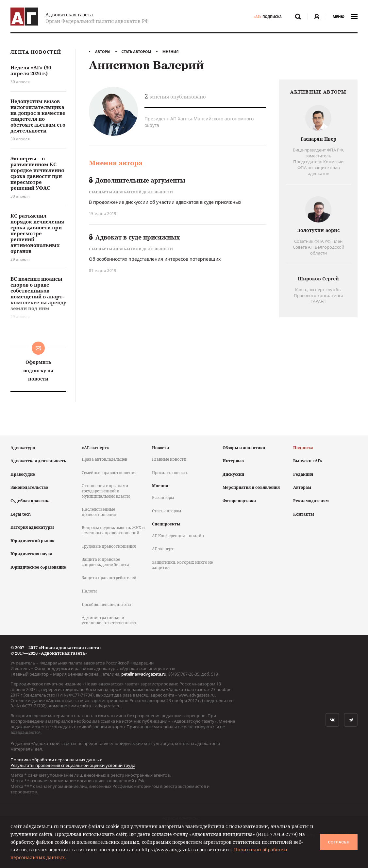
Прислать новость (170, 473)
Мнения (171, 52)
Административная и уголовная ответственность (109, 620)
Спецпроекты (166, 524)
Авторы (103, 52)
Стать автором (136, 52)
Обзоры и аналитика (244, 448)
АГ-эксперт (163, 549)
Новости (160, 448)
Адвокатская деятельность (38, 461)
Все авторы (163, 497)
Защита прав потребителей (109, 578)
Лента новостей (36, 52)
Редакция (303, 474)
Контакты (304, 514)
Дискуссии (233, 474)
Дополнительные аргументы (137, 180)
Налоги (89, 591)
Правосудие (23, 474)
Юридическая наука (31, 554)
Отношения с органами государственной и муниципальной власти (106, 491)
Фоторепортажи (239, 501)
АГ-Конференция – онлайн (178, 536)
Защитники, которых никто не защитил (182, 565)
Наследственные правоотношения (99, 512)
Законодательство (29, 487)
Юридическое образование (38, 567)
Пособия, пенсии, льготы (107, 604)
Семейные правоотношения (109, 473)
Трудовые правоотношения (109, 546)
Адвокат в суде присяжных (134, 237)
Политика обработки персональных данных (56, 760)
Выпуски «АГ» (308, 461)
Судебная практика (31, 501)
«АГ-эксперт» (95, 448)
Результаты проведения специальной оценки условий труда (73, 765)
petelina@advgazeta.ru (144, 674)
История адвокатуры (32, 527)
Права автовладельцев (104, 459)
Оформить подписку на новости (38, 370)
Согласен (339, 842)
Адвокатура (23, 448)
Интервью (233, 461)
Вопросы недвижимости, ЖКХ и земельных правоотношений (113, 530)
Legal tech (21, 514)
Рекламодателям (311, 501)
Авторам (302, 487)
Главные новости (169, 459)
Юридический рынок (33, 541)
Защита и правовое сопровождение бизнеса (106, 562)
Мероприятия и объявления (251, 487)
